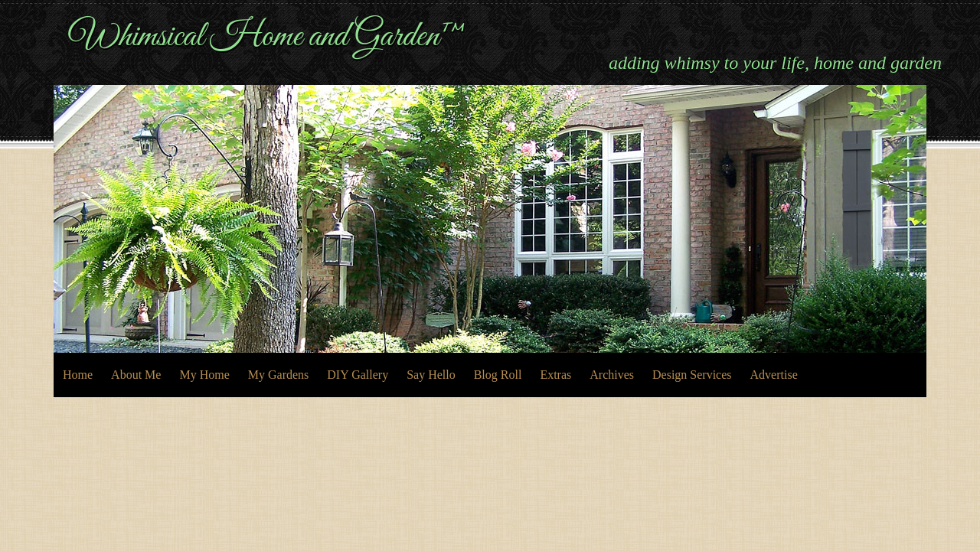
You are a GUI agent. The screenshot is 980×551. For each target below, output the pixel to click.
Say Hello (431, 375)
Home (78, 375)
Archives (612, 375)
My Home (204, 375)
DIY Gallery (358, 375)
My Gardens (279, 375)
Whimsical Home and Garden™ (268, 37)
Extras (555, 375)
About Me (136, 375)
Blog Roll (498, 375)
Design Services (692, 375)
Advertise (774, 375)
